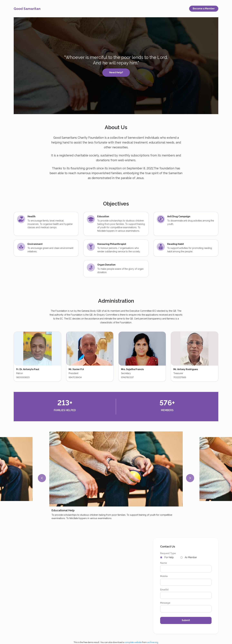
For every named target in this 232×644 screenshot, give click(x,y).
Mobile (164, 576)
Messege (165, 603)
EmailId (164, 590)
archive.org (153, 642)
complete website (133, 642)
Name (164, 563)
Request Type (168, 553)
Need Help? (116, 72)
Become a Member (204, 9)
